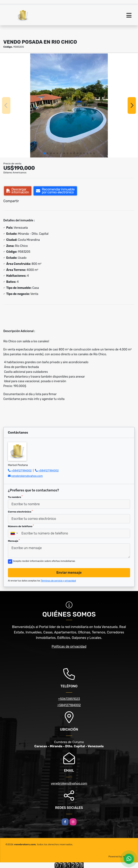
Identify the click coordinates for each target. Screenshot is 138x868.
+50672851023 (69, 699)
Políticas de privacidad (69, 647)
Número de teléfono (21, 526)
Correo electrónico (20, 511)
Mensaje (14, 541)
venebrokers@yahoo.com (27, 476)
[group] (69, 105)
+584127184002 (21, 470)
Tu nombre (15, 497)
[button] (44, 153)
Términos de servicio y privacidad (58, 581)
